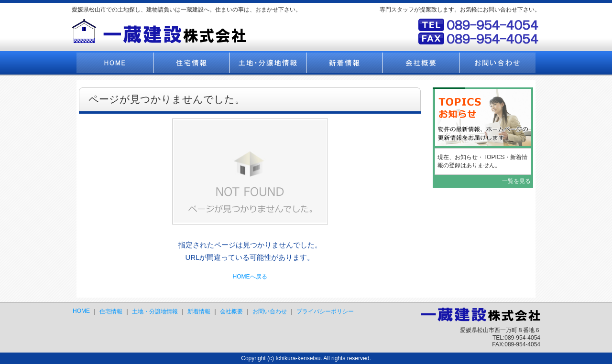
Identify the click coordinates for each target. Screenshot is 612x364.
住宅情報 (111, 311)
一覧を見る (516, 181)
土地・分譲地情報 (155, 311)
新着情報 (199, 311)
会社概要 (231, 311)
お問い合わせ (270, 311)
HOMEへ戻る (250, 277)
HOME (81, 311)
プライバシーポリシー (325, 311)
